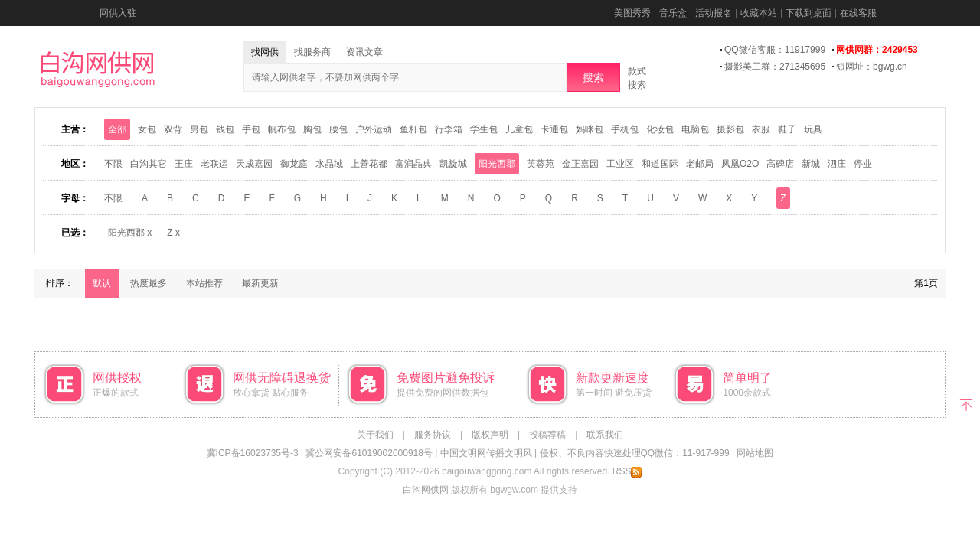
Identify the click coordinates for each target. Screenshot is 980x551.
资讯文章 (364, 52)
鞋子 (787, 129)
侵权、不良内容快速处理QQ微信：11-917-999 (635, 453)
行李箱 (449, 129)
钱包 (225, 129)
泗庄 (837, 164)
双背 (173, 129)
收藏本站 (759, 13)
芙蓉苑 (541, 164)
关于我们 (375, 435)
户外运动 (374, 129)
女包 (147, 129)
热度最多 (149, 283)
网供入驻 (118, 13)
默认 (102, 283)
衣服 (761, 129)
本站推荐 (204, 283)
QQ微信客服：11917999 (775, 50)
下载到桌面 (808, 13)
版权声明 (490, 435)
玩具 (813, 129)
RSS (627, 471)
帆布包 (282, 129)
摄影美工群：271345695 (775, 67)
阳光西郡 (497, 164)
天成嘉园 (254, 164)
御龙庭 (294, 164)
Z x (173, 233)
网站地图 (755, 453)
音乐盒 (673, 13)
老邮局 (700, 164)
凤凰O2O (740, 164)
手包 (251, 129)
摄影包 (730, 129)
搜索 (593, 77)
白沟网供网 (426, 490)
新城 (811, 164)
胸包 (312, 129)
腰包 (338, 129)
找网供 (265, 52)
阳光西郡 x (130, 233)
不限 (113, 164)
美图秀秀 (632, 13)
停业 (863, 164)
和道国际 (660, 164)
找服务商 (312, 52)
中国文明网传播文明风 (486, 453)
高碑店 (780, 164)
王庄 (184, 164)
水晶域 (329, 164)
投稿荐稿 (547, 435)
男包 (199, 129)
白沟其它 (149, 164)
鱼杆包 (413, 129)
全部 (117, 129)
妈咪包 (590, 129)
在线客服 (858, 13)
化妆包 (660, 129)
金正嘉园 (580, 164)
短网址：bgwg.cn (872, 67)
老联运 (214, 164)
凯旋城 (453, 164)
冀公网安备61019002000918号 (369, 453)
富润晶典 (413, 164)
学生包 (484, 129)
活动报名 (714, 13)
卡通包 (554, 129)
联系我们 (605, 435)
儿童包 (519, 129)
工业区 (620, 164)
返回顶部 (967, 404)
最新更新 (260, 283)
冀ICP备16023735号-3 (253, 453)
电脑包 (695, 129)
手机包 (625, 129)
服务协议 (433, 435)
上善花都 (369, 164)
